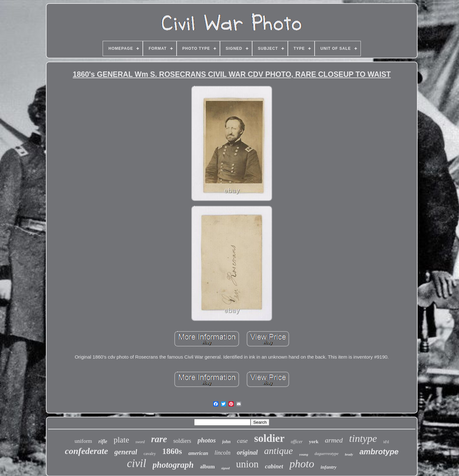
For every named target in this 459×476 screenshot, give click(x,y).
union (248, 464)
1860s (172, 451)
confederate (87, 451)
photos (207, 440)
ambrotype (379, 452)
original (247, 452)
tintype (363, 438)
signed (226, 468)
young (304, 454)
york (314, 442)
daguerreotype (327, 454)
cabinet (274, 466)
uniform (83, 441)
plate (121, 440)
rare (159, 439)
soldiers (182, 441)
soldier (269, 438)
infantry (329, 467)
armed (334, 440)
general (126, 452)
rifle (103, 441)
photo (302, 464)
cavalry (149, 454)
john (226, 442)
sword (140, 442)
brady (349, 454)
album (208, 467)
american (198, 453)
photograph (173, 465)
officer (297, 442)
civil (136, 463)
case (243, 441)
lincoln (222, 453)
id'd (386, 442)
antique (279, 451)
